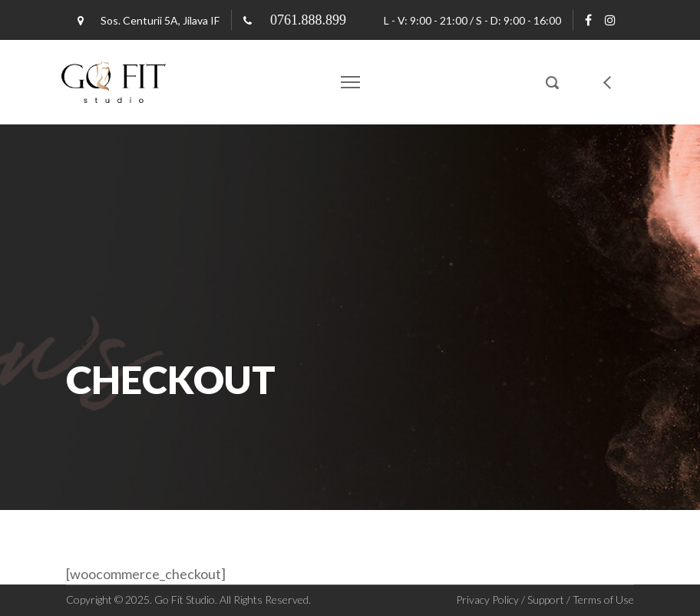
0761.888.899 (308, 20)
